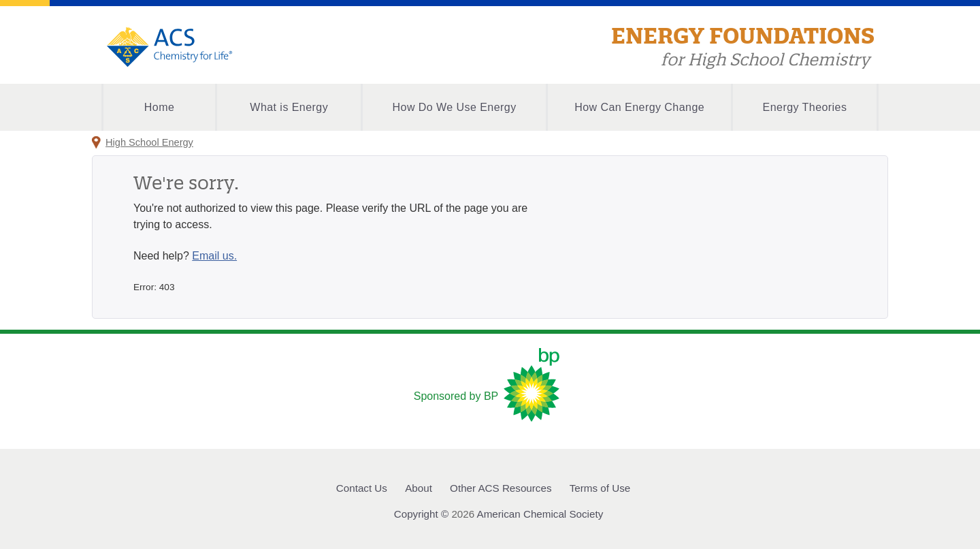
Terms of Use (600, 488)
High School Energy (149, 142)
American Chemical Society (540, 514)
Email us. (214, 256)
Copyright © (421, 514)
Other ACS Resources (501, 488)
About (419, 488)
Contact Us (362, 488)
